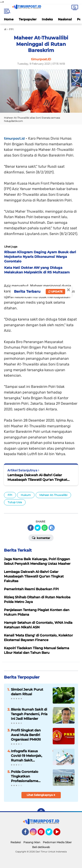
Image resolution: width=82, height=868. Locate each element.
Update (55, 291)
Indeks (47, 19)
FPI (10, 495)
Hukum (26, 495)
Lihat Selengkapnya (41, 795)
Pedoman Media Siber (57, 842)
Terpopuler (28, 19)
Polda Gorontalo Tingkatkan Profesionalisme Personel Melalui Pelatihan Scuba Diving (25, 776)
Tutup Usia (15, 502)
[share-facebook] (31, 528)
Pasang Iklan (32, 842)
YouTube (60, 834)
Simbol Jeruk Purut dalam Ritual (27, 692)
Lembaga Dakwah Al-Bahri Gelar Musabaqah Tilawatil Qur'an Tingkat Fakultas (37, 477)
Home (9, 19)
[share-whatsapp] (45, 528)
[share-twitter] (38, 528)
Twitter (51, 834)
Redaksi (16, 842)
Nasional (65, 19)
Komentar (41, 538)
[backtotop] (41, 812)
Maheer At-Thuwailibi (53, 495)
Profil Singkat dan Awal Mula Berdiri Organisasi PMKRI (26, 735)
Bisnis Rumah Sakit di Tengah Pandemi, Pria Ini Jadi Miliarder (29, 714)
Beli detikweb (41, 847)
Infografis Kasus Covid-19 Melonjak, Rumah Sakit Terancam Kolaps (27, 756)
